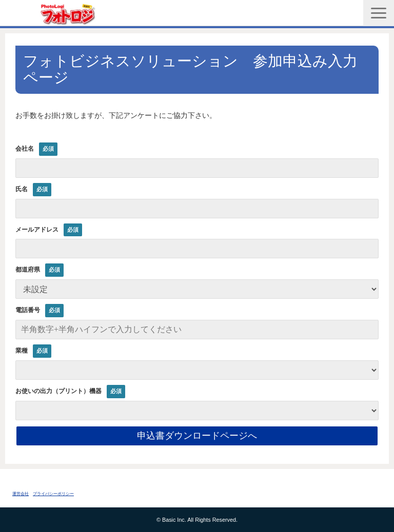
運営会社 (21, 494)
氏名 (22, 189)
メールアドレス (37, 230)
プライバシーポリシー (53, 494)
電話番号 (28, 310)
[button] (379, 13)
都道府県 (28, 270)
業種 (22, 351)
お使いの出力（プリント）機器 (58, 391)
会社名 (25, 149)
